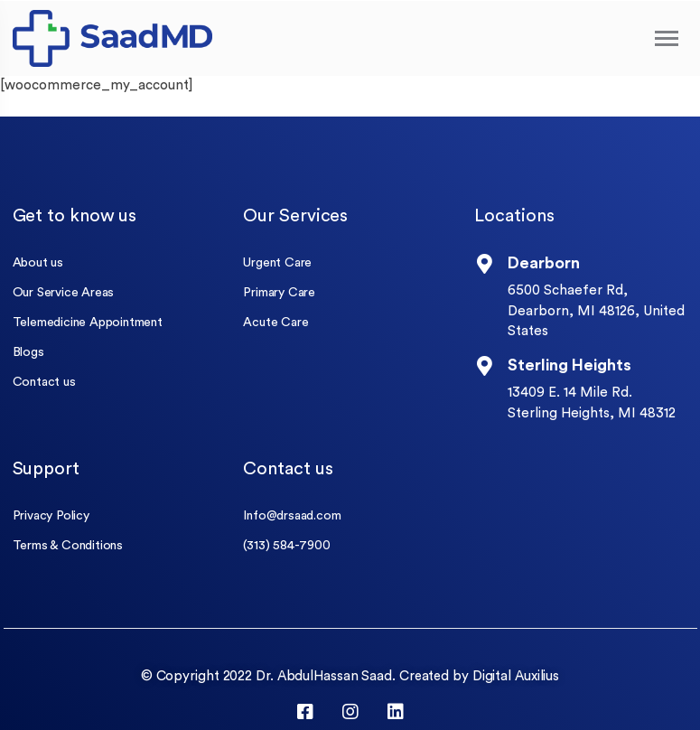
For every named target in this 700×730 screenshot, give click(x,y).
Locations (514, 216)
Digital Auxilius (516, 676)
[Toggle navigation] (667, 38)
